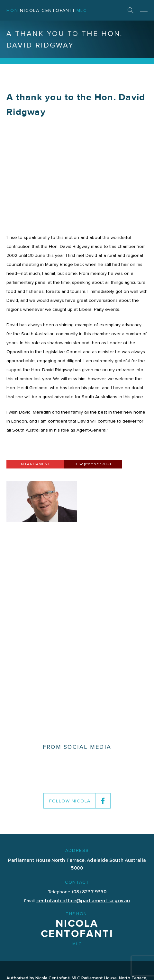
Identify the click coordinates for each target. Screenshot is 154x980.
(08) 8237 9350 (89, 891)
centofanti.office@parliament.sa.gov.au (83, 900)
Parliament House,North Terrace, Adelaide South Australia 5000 (77, 864)
